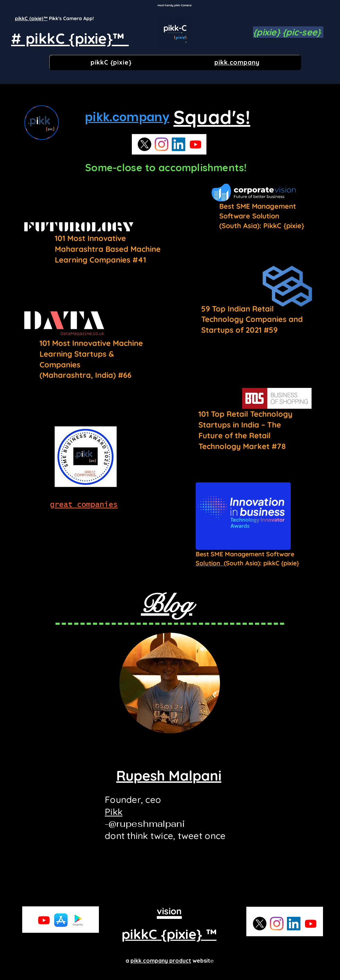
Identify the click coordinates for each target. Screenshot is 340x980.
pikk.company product (161, 961)
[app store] (61, 920)
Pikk (114, 812)
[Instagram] (161, 144)
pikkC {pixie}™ (31, 18)
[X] (144, 144)
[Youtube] (195, 144)
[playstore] (78, 920)
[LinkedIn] (178, 144)
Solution (210, 563)
